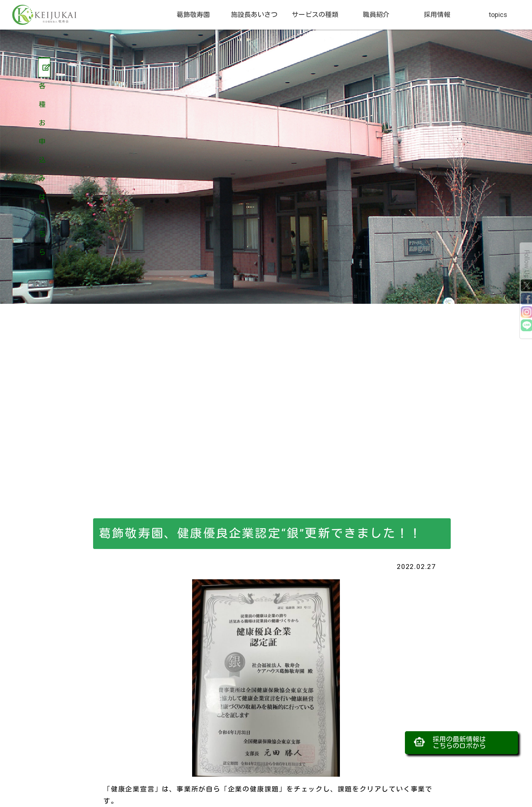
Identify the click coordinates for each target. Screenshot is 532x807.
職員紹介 (376, 15)
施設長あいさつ (254, 15)
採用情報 (437, 15)
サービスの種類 (315, 15)
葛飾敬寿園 (193, 15)
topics (498, 15)
